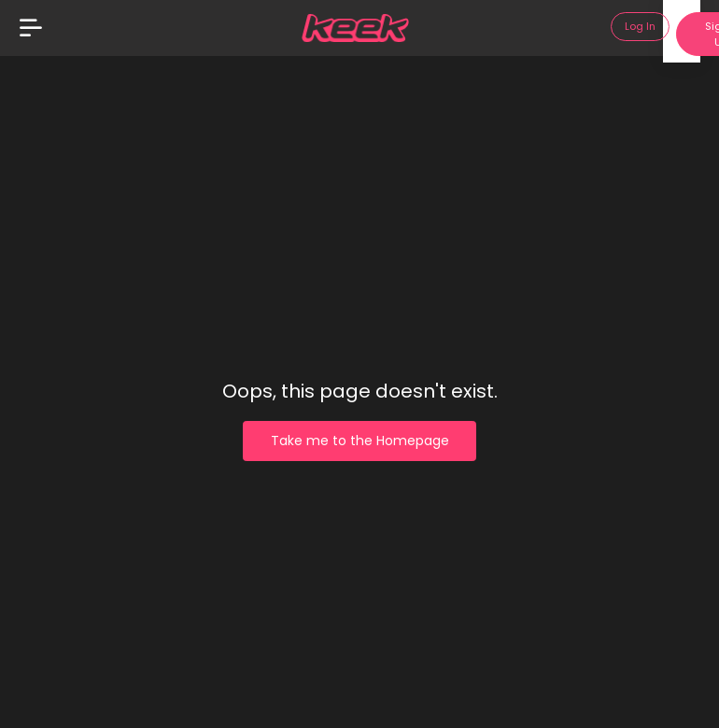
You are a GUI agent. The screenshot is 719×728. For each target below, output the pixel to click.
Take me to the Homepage (360, 441)
